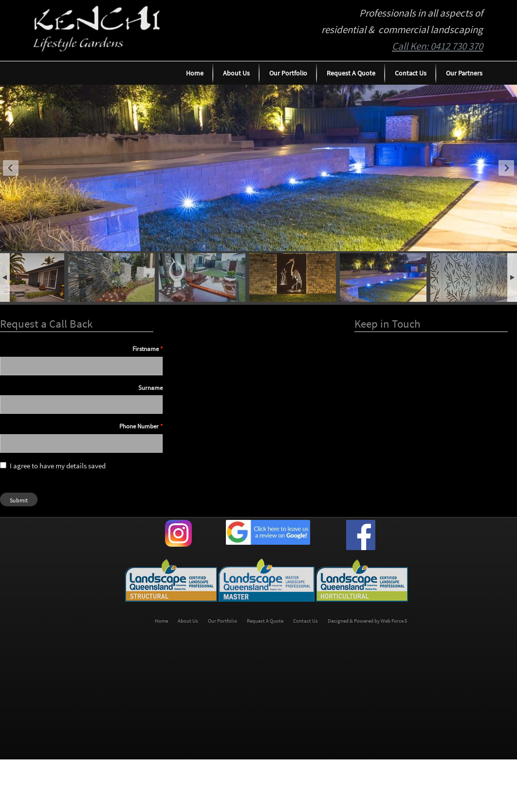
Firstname (146, 349)
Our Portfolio (288, 73)
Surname (150, 388)
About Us (236, 73)
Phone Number (139, 426)
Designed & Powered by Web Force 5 (367, 621)
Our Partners (464, 73)
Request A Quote (351, 73)
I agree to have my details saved (53, 466)
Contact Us (411, 73)
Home (195, 73)
